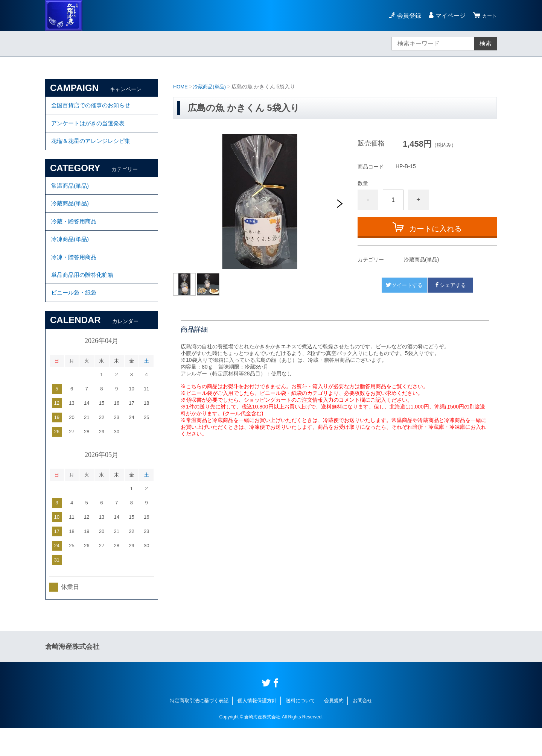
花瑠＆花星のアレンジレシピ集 (93, 148)
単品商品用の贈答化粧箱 (84, 299)
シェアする (450, 285)
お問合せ (362, 729)
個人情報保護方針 (257, 729)
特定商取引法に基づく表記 (199, 729)
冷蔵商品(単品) (212, 87)
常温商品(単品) (71, 195)
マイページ (447, 16)
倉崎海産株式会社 (72, 675)
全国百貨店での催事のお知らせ (93, 107)
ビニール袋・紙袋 (75, 320)
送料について (300, 729)
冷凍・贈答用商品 (75, 278)
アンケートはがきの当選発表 (90, 127)
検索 (486, 43)
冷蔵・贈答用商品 (75, 237)
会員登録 (406, 16)
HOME (181, 87)
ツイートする (404, 285)
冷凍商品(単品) (71, 257)
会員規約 (334, 729)
